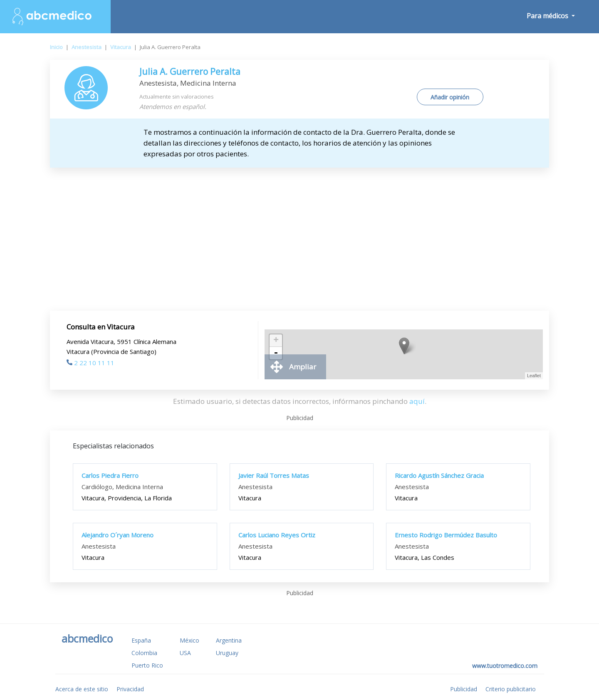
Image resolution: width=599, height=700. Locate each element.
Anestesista (87, 47)
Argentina (229, 640)
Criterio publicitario (511, 689)
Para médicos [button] (548, 16)
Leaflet (534, 376)
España (141, 640)
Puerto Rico (147, 665)
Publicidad (464, 689)
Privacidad (130, 689)
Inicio (56, 47)
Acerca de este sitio (82, 689)
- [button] (276, 353)
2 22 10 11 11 (90, 363)
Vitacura (121, 47)
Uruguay (227, 653)
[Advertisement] (299, 230)
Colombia (144, 653)
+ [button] (276, 341)
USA (185, 653)
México (189, 640)
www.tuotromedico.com (505, 666)
